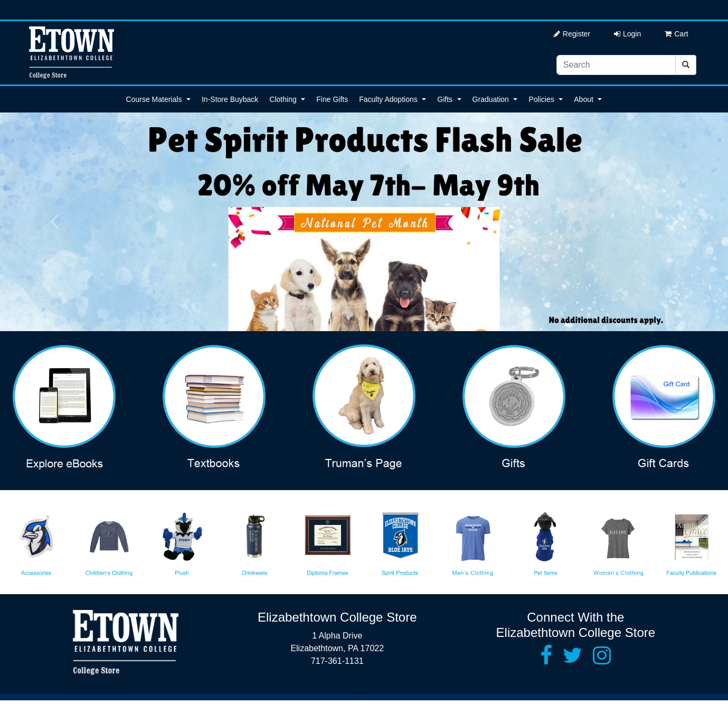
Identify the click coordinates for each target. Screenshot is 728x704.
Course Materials (154, 99)
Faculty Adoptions (388, 99)
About (584, 99)
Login (627, 34)
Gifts (445, 99)
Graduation (491, 99)
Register (572, 34)
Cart (676, 34)
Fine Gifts (332, 99)
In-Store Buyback (230, 99)
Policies (541, 99)
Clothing (283, 99)
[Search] (616, 65)
